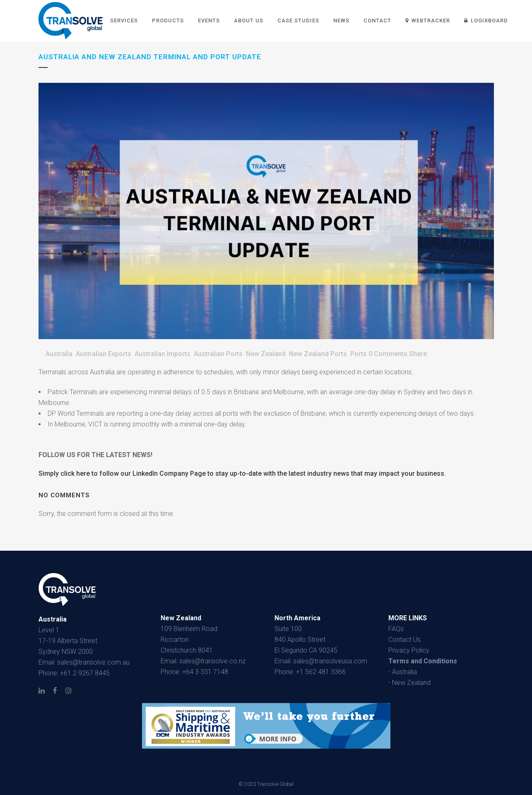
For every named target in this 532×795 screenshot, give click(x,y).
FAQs (396, 629)
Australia (59, 354)
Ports (359, 354)
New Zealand (266, 354)
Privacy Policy (409, 650)
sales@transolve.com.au (93, 662)
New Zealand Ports (318, 354)
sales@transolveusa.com (330, 661)
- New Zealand (409, 683)
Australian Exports (104, 354)
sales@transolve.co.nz (212, 661)
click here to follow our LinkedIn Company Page (133, 473)
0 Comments (388, 354)
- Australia (403, 672)
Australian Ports (218, 354)
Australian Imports (162, 354)
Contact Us (404, 640)
